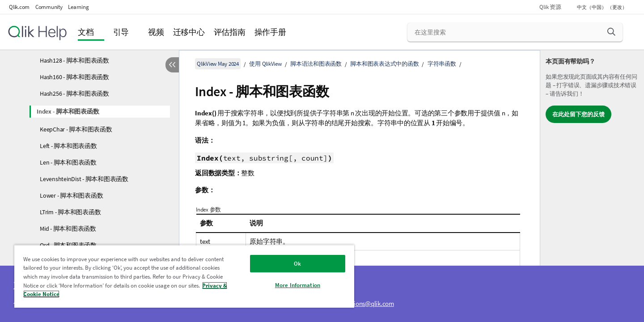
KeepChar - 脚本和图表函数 (76, 129)
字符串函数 (442, 64)
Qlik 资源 (550, 7)
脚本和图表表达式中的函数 (384, 64)
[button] (611, 32)
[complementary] (592, 186)
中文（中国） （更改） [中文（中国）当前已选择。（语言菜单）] (602, 7)
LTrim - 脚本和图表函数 (70, 212)
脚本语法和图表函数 (316, 64)
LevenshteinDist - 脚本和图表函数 (84, 179)
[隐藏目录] (172, 65)
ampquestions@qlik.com (360, 303)
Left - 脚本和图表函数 (68, 146)
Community (49, 7)
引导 (121, 32)
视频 (156, 32)
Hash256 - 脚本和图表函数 (74, 93)
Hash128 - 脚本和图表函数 (74, 60)
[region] (184, 276)
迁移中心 (189, 32)
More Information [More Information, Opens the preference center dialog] (298, 285)
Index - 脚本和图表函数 (68, 111)
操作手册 (270, 32)
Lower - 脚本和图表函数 (71, 195)
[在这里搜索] (515, 32)
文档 (86, 32)
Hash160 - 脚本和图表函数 (74, 77)
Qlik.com (19, 7)
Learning (78, 7)
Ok (297, 264)
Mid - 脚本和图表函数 (68, 229)
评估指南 (230, 32)
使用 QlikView (265, 64)
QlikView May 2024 (218, 64)
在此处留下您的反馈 (578, 114)
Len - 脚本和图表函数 (68, 162)
